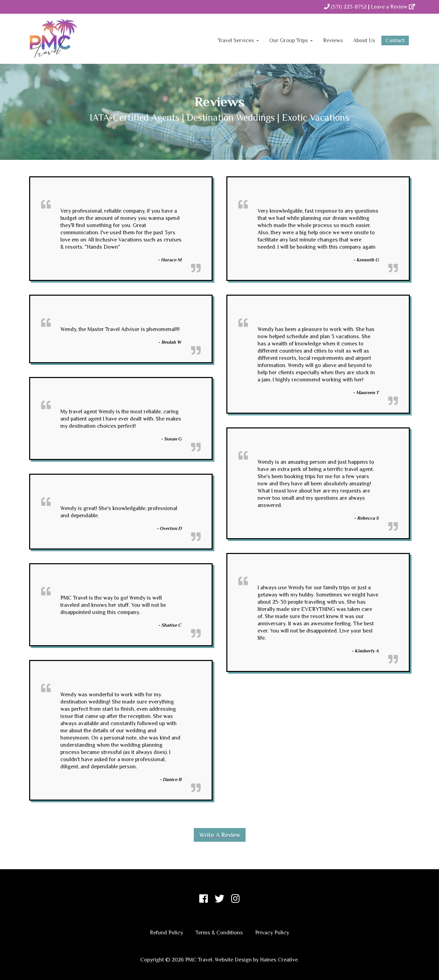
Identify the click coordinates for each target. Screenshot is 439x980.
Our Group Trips (291, 40)
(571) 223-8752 (345, 7)
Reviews (333, 40)
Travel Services (238, 40)
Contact (395, 40)
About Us (364, 40)
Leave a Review (393, 7)
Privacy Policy (272, 933)
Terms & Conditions (219, 933)
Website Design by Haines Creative (256, 960)
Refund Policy (167, 933)
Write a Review (220, 835)
